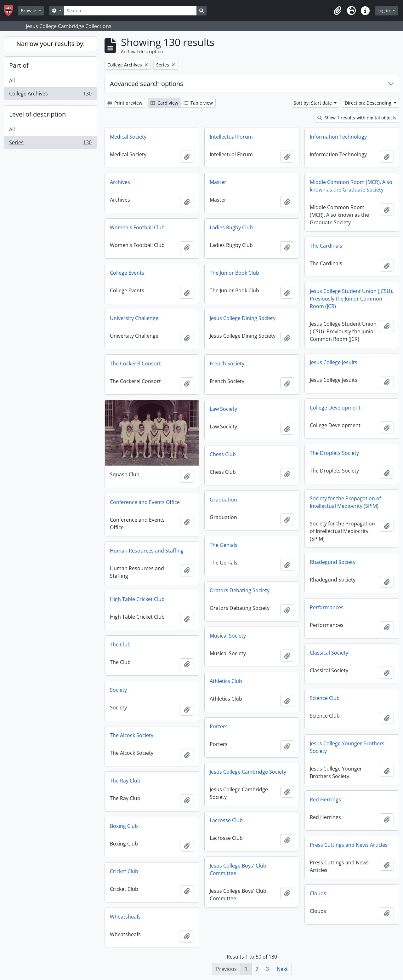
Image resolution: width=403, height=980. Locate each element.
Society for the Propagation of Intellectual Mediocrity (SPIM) (345, 502)
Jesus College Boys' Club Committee (238, 869)
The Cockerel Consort (135, 364)
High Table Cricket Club (137, 599)
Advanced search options (147, 84)
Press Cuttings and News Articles (349, 845)
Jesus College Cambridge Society (248, 772)
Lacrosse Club (226, 820)
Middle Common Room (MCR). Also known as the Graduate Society (351, 186)
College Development (335, 408)
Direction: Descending (369, 103)
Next (282, 969)
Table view (198, 103)
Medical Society (128, 137)
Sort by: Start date (313, 103)
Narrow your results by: (51, 44)
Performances (327, 607)
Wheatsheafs (125, 917)
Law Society (223, 409)
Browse (29, 11)
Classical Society (329, 653)
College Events (127, 273)
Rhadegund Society (333, 562)
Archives (120, 182)
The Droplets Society (334, 453)
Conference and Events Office (145, 502)
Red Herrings (325, 799)
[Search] (130, 11)
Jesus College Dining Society (243, 318)
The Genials (224, 545)
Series (50, 144)
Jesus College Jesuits (334, 362)
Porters (219, 726)
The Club (120, 645)
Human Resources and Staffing (147, 551)
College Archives (50, 95)
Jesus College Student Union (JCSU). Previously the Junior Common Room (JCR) (352, 299)
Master (218, 182)
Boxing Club (124, 826)
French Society (227, 364)
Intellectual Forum (231, 137)
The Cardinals (326, 246)
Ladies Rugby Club (231, 227)
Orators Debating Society (240, 590)
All (12, 81)
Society (118, 690)
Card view (164, 103)
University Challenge (134, 318)
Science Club (325, 698)
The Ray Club (125, 781)
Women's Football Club (137, 227)
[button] (338, 11)
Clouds (318, 893)
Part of (19, 65)
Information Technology (338, 137)
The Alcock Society (132, 735)
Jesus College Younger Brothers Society (347, 747)
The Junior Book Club (234, 273)
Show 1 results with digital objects (357, 118)
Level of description (37, 114)
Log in (384, 11)
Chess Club (223, 454)
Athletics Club (226, 681)
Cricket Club (124, 871)
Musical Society (228, 636)
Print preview (125, 103)
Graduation (223, 500)
